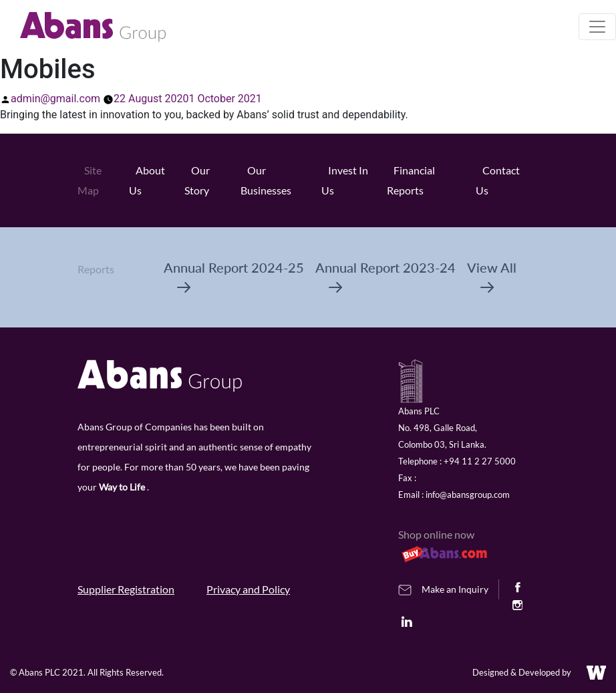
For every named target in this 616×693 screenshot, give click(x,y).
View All (492, 276)
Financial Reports (411, 180)
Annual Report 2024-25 (234, 276)
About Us (147, 180)
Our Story (197, 180)
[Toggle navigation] (597, 27)
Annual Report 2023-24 (386, 276)
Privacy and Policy (248, 589)
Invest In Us (345, 180)
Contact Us (498, 180)
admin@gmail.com (55, 99)
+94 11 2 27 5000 (480, 461)
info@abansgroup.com (468, 495)
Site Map (90, 180)
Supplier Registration (126, 589)
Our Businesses (266, 180)
